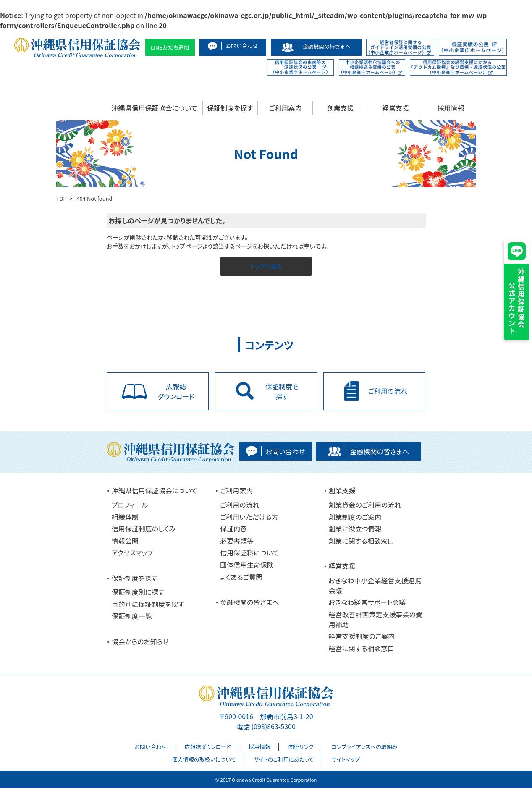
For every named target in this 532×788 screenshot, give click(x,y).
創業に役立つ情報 (355, 529)
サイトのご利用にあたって (284, 759)
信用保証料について (249, 552)
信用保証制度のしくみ (144, 529)
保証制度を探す (230, 108)
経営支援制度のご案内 (362, 636)
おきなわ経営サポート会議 (367, 602)
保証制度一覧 (132, 616)
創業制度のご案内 (355, 517)
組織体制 (125, 517)
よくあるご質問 (241, 577)
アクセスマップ (132, 552)
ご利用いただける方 (249, 517)
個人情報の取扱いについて (204, 759)
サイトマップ (346, 759)
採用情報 (451, 108)
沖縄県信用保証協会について (155, 108)
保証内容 (233, 529)
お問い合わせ (151, 747)
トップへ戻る (266, 266)
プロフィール (130, 505)
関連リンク (301, 747)
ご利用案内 (285, 108)
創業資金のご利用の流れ (365, 505)
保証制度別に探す (138, 592)
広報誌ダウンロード (208, 747)
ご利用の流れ (240, 505)
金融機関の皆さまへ (250, 602)
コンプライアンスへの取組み (364, 747)
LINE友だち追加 (170, 47)
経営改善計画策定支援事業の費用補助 (375, 619)
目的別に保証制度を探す (148, 604)
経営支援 (396, 108)
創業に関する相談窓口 (361, 541)
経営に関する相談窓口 (361, 648)
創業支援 (341, 108)
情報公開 (125, 541)
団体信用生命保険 (247, 565)
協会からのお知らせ (140, 641)
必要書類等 (237, 541)
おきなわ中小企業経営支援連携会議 (375, 585)
